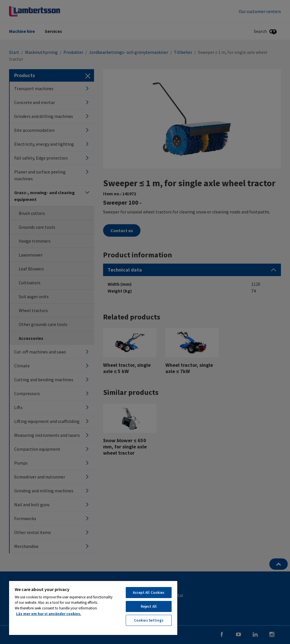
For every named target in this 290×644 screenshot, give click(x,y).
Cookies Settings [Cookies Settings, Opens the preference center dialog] (149, 620)
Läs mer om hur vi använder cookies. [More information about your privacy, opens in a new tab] (49, 614)
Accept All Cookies (149, 593)
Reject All (149, 606)
